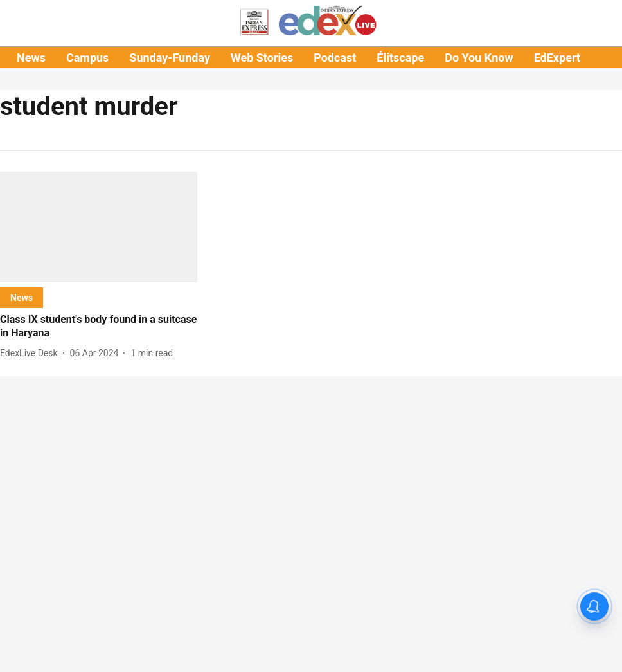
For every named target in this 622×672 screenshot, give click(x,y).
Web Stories (262, 58)
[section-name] (22, 297)
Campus (87, 58)
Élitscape (400, 58)
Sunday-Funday (170, 58)
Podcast (335, 58)
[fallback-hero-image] (99, 227)
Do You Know (479, 58)
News (31, 58)
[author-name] (31, 353)
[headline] (99, 327)
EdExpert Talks (572, 58)
